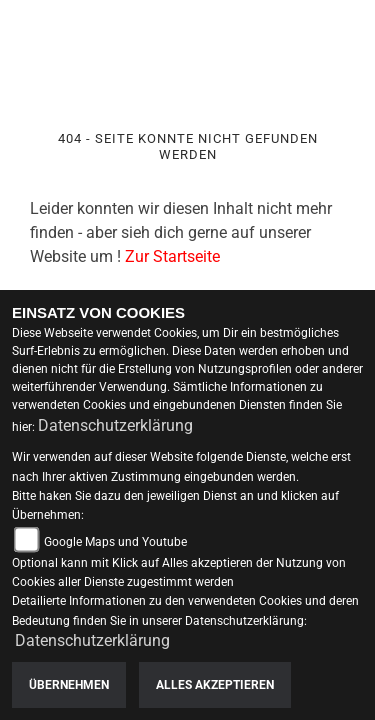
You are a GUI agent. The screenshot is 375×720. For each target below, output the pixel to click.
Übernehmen (69, 685)
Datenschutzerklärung (115, 425)
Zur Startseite (172, 256)
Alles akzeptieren (215, 685)
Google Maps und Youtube (115, 542)
